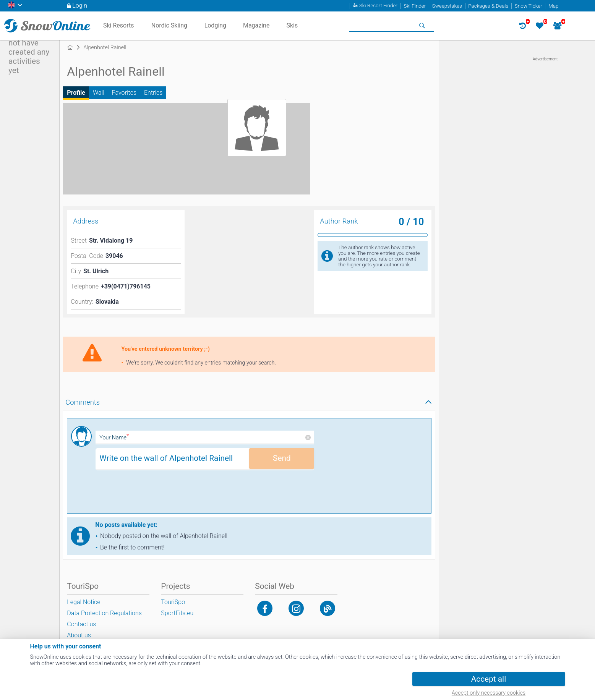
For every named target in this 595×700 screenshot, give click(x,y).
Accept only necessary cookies (489, 693)
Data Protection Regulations (104, 613)
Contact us (81, 624)
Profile (76, 93)
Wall (99, 93)
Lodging (215, 25)
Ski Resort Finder (378, 6)
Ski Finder (415, 6)
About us (79, 635)
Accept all (489, 679)
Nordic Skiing (169, 25)
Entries (153, 93)
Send (282, 458)
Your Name (114, 438)
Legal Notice (83, 602)
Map (553, 6)
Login (80, 6)
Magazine (256, 25)
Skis (292, 25)
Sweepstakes (447, 6)
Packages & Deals (488, 6)
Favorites (124, 93)
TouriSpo (173, 602)
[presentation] (154, 494)
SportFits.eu (177, 613)
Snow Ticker (529, 6)
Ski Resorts (119, 25)
